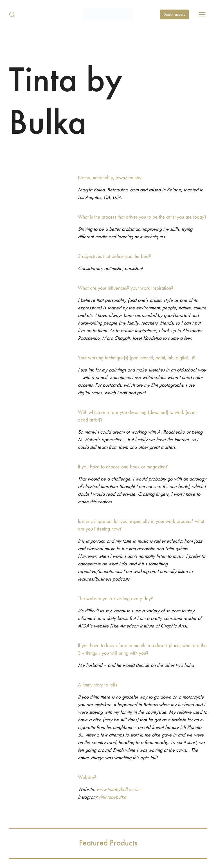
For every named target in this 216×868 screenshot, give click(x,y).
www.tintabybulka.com (118, 789)
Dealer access (174, 14)
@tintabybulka (113, 797)
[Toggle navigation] (202, 15)
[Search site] (12, 15)
